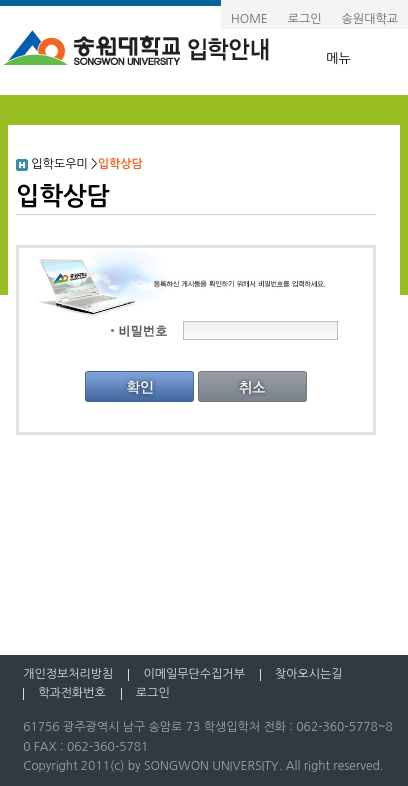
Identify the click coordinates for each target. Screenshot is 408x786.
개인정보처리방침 (68, 674)
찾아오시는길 (309, 674)
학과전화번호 (72, 693)
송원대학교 (370, 19)
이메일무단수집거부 (194, 674)
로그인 (305, 19)
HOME (249, 19)
